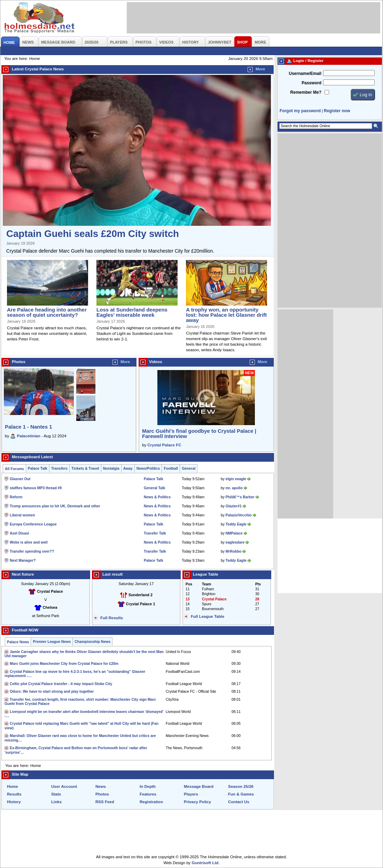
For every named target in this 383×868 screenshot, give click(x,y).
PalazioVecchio (239, 515)
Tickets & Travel (85, 468)
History (14, 802)
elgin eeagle (236, 479)
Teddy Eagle (236, 524)
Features (148, 794)
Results (14, 794)
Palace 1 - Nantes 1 (29, 427)
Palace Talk (38, 468)
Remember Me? (306, 92)
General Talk (154, 488)
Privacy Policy (197, 802)
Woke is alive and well (29, 542)
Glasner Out (20, 479)
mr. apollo (234, 488)
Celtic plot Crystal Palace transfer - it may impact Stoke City (61, 684)
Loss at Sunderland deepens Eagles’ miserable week (132, 312)
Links (56, 802)
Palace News (18, 642)
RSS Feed (105, 802)
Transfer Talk (155, 533)
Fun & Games (241, 794)
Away (128, 468)
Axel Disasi (19, 533)
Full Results (112, 618)
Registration (151, 802)
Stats (56, 794)
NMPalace (234, 533)
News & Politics (157, 497)
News (101, 786)
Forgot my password (300, 111)
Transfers (59, 468)
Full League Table (208, 616)
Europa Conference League (33, 524)
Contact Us (239, 802)
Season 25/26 (241, 786)
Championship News (92, 642)
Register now (337, 111)
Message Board (199, 786)
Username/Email (305, 74)
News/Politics (148, 468)
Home (13, 786)
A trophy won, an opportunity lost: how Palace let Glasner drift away (226, 315)
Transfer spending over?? (32, 551)
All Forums (14, 469)
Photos (102, 794)
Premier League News (52, 642)
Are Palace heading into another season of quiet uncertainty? (47, 312)
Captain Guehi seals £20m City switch (93, 234)
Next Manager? (23, 560)
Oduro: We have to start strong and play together (52, 692)
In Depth (148, 786)
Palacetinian (29, 436)
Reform (16, 497)
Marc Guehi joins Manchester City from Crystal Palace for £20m (64, 664)
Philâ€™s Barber (240, 497)
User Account (64, 786)
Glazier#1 (234, 506)
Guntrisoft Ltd (205, 863)
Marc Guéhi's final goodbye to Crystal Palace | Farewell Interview (199, 433)
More (260, 69)
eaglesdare (235, 542)
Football (171, 468)
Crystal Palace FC (164, 445)
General (189, 468)
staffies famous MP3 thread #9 (36, 488)
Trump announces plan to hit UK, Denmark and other (55, 506)
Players (191, 794)
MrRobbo (233, 551)
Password (311, 83)
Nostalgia (111, 468)
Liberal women (22, 515)
